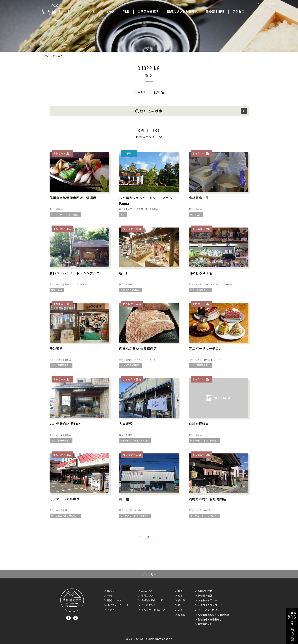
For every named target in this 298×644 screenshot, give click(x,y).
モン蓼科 (56, 348)
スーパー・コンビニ (214, 284)
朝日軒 (124, 273)
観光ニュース (114, 600)
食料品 (59, 209)
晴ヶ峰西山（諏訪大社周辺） (135, 440)
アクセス (239, 11)
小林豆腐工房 (199, 198)
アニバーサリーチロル (205, 348)
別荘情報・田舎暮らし (210, 619)
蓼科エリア (147, 595)
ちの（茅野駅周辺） (130, 290)
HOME (90, 11)
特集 (126, 11)
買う (52, 209)
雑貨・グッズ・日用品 (76, 284)
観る (180, 591)
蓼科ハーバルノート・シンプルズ (75, 273)
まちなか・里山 (62, 153)
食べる (122, 209)
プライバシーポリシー (210, 610)
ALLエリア (147, 591)
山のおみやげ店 (200, 273)
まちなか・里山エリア (153, 610)
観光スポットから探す (182, 11)
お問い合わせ (205, 591)
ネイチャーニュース (118, 605)
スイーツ (217, 360)
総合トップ (49, 56)
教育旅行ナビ (205, 624)
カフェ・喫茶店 (135, 209)
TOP (152, 574)
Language (264, 3)
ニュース (109, 11)
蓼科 (129, 153)
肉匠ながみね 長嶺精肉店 (138, 348)
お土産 (199, 284)
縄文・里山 (196, 215)
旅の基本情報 (215, 11)
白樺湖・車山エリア (152, 600)
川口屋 (124, 499)
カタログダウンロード (210, 605)
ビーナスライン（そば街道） (65, 215)
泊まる (182, 614)
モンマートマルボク (65, 499)
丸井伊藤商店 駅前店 (65, 424)
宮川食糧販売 (199, 424)
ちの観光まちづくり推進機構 (213, 614)
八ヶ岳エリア (149, 605)
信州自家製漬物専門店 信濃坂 (73, 198)
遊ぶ (180, 595)
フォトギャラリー (207, 600)
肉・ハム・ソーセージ (145, 360)
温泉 (180, 610)
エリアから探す (148, 11)
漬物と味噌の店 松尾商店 (208, 499)
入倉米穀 (126, 424)
